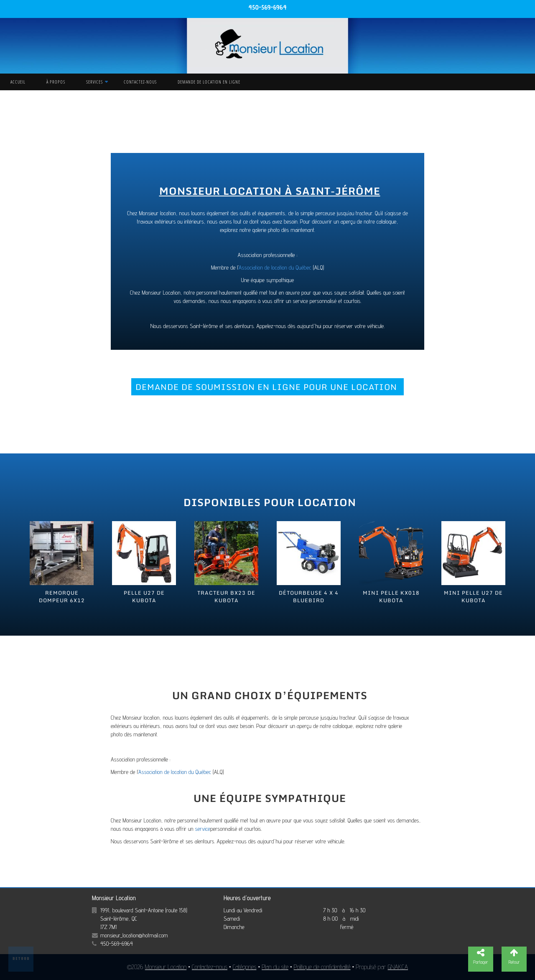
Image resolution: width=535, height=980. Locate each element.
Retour (21, 958)
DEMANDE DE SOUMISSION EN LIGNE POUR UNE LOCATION (267, 387)
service (203, 829)
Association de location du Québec (275, 267)
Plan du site (275, 967)
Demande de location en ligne (209, 82)
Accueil (18, 82)
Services (94, 82)
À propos (56, 82)
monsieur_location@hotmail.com (134, 935)
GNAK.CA (398, 967)
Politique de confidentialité (322, 967)
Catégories (245, 967)
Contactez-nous (140, 82)
